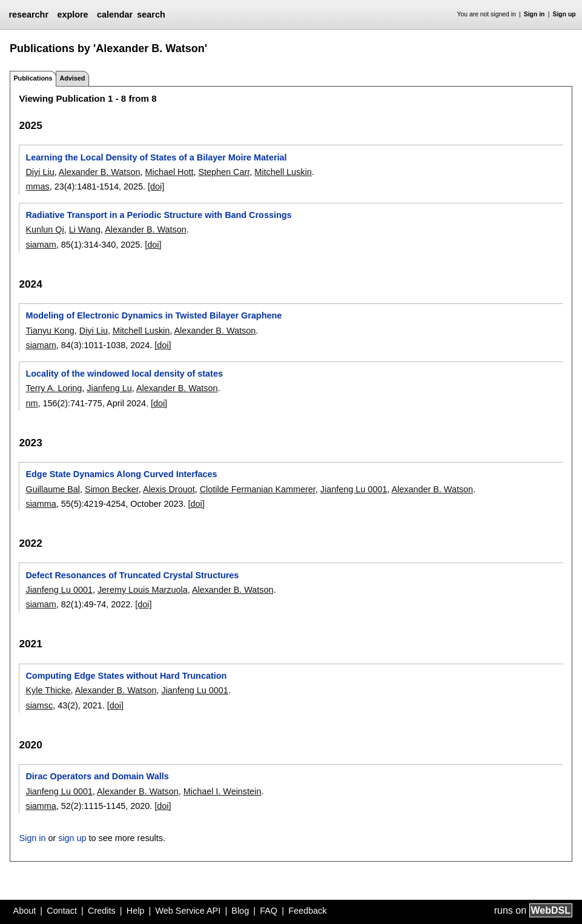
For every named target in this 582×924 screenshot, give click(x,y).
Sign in (534, 14)
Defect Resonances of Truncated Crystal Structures (132, 575)
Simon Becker (112, 489)
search (151, 15)
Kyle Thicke (48, 690)
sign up (72, 838)
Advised (72, 78)
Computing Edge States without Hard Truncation (126, 676)
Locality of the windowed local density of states (124, 374)
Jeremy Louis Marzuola (143, 590)
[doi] (156, 186)
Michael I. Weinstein (223, 791)
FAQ (269, 911)
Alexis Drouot (169, 489)
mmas (37, 186)
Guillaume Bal (53, 489)
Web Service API (188, 911)
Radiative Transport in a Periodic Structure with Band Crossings (158, 215)
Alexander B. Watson (100, 172)
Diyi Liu (40, 172)
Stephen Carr (224, 172)
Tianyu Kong (50, 331)
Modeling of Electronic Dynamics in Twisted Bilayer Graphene (154, 315)
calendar (115, 15)
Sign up (564, 14)
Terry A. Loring (54, 388)
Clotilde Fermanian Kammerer (258, 489)
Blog (240, 911)
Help (136, 911)
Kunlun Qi (45, 229)
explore (72, 15)
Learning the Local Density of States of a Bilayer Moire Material (156, 157)
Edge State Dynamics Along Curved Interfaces (121, 474)
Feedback (307, 911)
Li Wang (85, 229)
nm (31, 403)
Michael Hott (170, 172)
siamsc (39, 705)
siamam (41, 245)
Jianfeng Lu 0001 (354, 489)
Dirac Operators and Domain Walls (97, 776)
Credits (102, 911)
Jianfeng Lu (109, 388)
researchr (28, 15)
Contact (62, 911)
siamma (41, 504)
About (25, 911)
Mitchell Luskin (283, 172)
